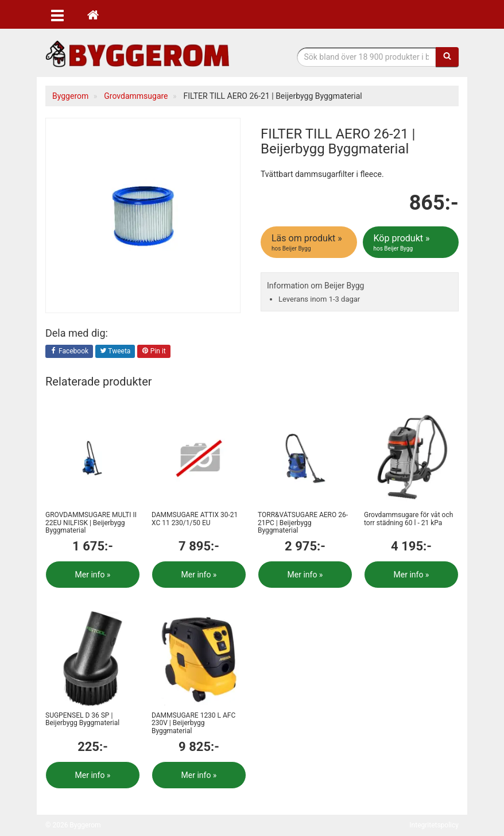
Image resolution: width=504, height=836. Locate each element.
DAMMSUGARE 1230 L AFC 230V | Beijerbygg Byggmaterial (193, 723)
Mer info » (93, 575)
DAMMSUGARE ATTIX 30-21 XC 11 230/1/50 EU (195, 519)
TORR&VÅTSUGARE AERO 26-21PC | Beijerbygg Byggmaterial (303, 522)
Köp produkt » (412, 242)
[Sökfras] (367, 57)
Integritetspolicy (434, 825)
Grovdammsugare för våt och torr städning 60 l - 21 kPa (408, 519)
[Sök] (447, 57)
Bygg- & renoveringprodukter (137, 54)
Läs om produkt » (310, 242)
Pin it (154, 352)
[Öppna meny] (57, 14)
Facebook (69, 352)
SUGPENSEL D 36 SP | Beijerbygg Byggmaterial (82, 719)
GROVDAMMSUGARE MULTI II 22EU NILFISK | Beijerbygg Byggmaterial (91, 522)
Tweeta (115, 352)
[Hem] (93, 14)
